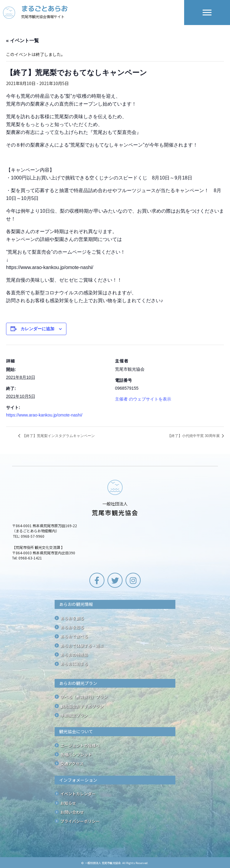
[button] (97, 580)
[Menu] (207, 13)
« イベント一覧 (22, 41)
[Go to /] (94, 13)
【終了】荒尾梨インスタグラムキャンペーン (58, 436)
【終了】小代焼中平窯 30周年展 (194, 436)
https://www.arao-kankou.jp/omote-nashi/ (44, 415)
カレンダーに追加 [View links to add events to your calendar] (37, 329)
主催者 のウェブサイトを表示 (143, 399)
